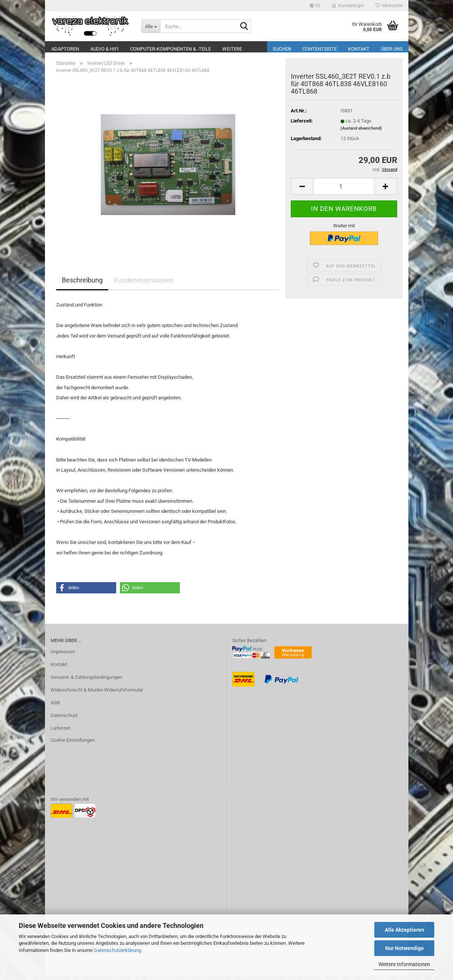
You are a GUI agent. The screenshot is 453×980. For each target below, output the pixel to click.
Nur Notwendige (404, 948)
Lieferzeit (61, 732)
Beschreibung (82, 284)
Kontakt (359, 49)
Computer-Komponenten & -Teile (170, 49)
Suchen (282, 49)
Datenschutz (64, 719)
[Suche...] (151, 26)
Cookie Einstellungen (73, 744)
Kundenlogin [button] (348, 6)
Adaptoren (65, 49)
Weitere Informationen (404, 964)
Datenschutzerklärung (117, 950)
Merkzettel (389, 6)
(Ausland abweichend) (361, 132)
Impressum (63, 655)
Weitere (232, 49)
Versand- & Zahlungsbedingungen (86, 681)
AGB (55, 706)
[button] (315, 6)
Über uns (392, 49)
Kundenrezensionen (144, 284)
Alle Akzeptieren (404, 930)
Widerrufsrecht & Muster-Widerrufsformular (97, 694)
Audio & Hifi (105, 49)
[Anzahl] (344, 190)
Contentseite (320, 49)
